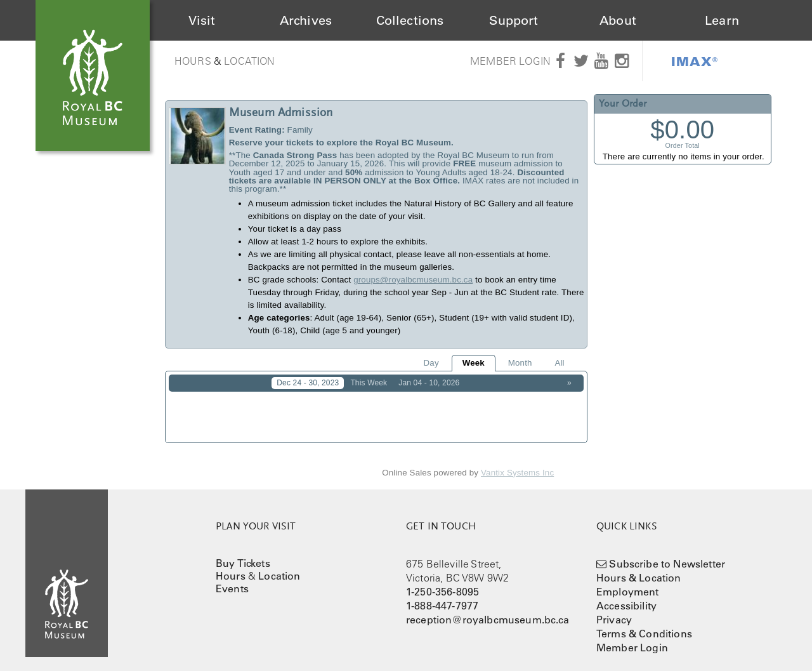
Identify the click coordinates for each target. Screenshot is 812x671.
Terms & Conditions (644, 625)
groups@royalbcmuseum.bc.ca (413, 280)
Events (232, 580)
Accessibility (626, 597)
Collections (410, 20)
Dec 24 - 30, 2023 (308, 383)
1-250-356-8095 (442, 583)
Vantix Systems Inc (517, 464)
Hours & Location (639, 569)
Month (520, 363)
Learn (722, 20)
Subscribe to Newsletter (667, 555)
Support (514, 20)
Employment (628, 583)
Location (249, 61)
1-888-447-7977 (442, 597)
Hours (193, 61)
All (559, 363)
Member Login (510, 61)
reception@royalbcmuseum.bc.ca (488, 611)
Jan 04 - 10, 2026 (429, 383)
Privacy (614, 611)
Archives (306, 20)
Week (474, 363)
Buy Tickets (243, 554)
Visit (202, 20)
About (618, 20)
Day (431, 363)
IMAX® (695, 61)
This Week (369, 383)
